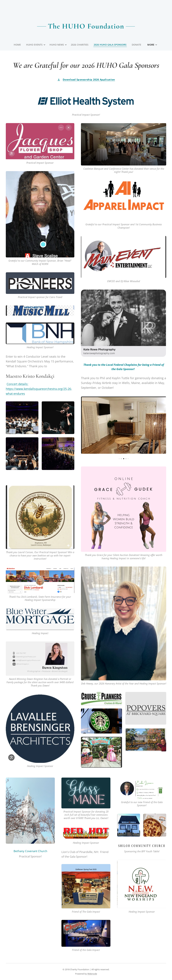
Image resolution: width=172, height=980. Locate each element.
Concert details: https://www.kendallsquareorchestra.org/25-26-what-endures (39, 389)
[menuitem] (17, 45)
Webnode (92, 974)
